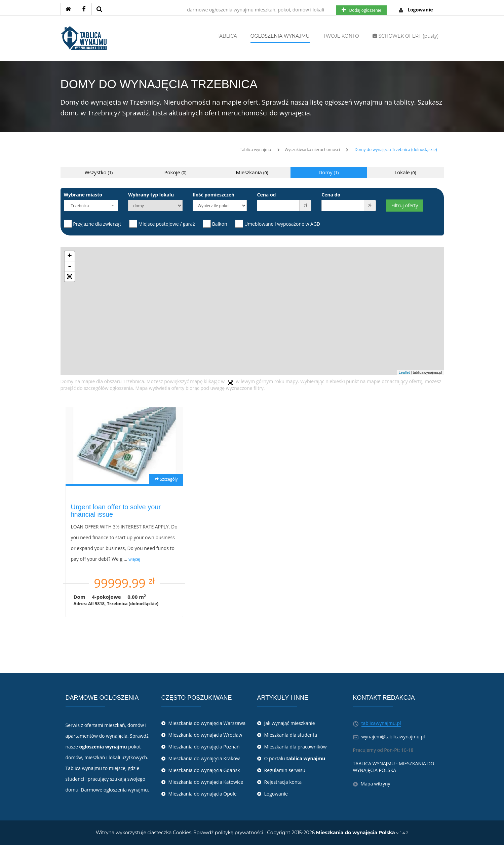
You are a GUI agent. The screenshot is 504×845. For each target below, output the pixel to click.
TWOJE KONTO (341, 36)
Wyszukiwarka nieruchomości (313, 150)
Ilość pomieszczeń (214, 195)
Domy (328, 172)
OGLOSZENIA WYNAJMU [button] (280, 36)
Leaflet (404, 372)
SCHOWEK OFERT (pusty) (406, 36)
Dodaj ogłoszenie (361, 10)
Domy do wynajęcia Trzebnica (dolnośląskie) (396, 150)
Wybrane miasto (83, 195)
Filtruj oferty (405, 205)
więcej (134, 559)
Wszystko (99, 172)
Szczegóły (166, 479)
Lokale (405, 172)
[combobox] (91, 206)
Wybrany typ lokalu (151, 195)
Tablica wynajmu (255, 150)
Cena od (266, 195)
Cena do (331, 195)
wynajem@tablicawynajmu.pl (393, 737)
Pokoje (176, 172)
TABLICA (227, 36)
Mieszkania (252, 172)
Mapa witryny (376, 784)
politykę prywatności (239, 833)
